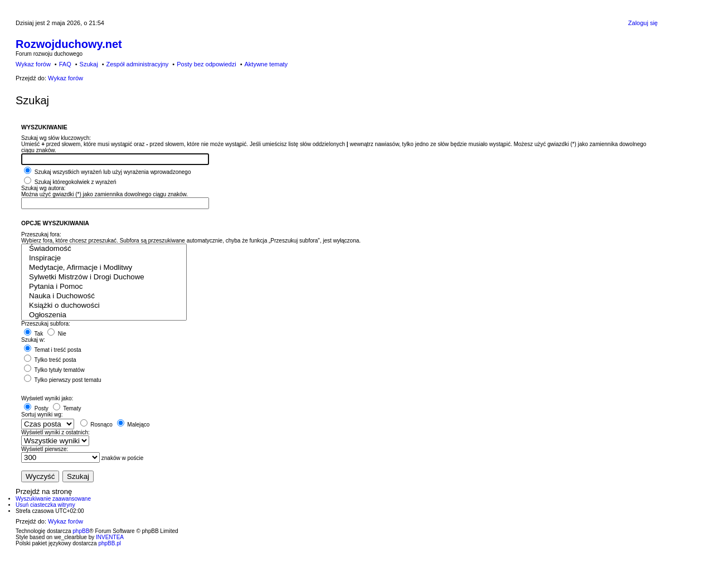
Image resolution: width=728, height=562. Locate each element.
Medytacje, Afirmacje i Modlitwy (104, 268)
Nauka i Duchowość (104, 296)
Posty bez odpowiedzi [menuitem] (206, 64)
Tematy (67, 408)
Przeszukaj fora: (41, 234)
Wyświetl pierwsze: (45, 449)
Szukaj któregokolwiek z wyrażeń (70, 182)
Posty (36, 408)
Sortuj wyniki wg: (42, 415)
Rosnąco (96, 425)
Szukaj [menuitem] (89, 64)
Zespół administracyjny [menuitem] (137, 64)
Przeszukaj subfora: (46, 324)
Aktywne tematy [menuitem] (266, 64)
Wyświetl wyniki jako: (47, 398)
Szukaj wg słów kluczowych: (56, 138)
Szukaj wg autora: (43, 188)
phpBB (81, 531)
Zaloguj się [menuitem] (643, 23)
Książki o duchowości (104, 306)
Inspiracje (104, 258)
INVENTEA (110, 537)
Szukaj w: (33, 340)
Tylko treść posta (50, 360)
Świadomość (104, 249)
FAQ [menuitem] (65, 64)
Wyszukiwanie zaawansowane (53, 499)
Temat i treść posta (53, 350)
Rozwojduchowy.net (69, 44)
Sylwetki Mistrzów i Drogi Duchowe (104, 277)
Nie (57, 334)
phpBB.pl (110, 543)
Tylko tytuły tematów (54, 370)
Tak (33, 334)
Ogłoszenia (104, 315)
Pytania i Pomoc (104, 287)
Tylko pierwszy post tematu (63, 380)
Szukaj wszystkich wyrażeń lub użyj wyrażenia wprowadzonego (107, 172)
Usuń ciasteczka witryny (45, 505)
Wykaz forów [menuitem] (33, 64)
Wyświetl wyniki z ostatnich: (55, 432)
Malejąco (134, 425)
